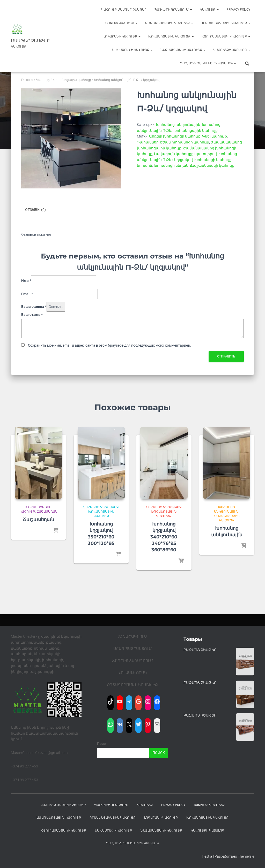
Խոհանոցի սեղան (171, 165)
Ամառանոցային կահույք (169, 23)
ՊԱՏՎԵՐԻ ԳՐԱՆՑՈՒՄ (173, 10)
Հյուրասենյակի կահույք (226, 36)
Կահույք (209, 10)
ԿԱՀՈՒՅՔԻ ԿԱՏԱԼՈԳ (232, 50)
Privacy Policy (238, 10)
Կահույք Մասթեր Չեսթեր (124, 10)
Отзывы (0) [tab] (35, 210)
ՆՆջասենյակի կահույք (183, 50)
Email (27, 294)
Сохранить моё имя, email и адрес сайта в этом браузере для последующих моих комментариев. (109, 345)
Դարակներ (148, 142)
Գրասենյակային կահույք (226, 23)
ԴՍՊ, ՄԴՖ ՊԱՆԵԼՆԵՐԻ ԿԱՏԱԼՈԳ (208, 63)
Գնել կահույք (215, 136)
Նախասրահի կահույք (132, 50)
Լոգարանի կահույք (122, 36)
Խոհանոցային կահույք (171, 36)
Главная (27, 80)
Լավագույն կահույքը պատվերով (185, 154)
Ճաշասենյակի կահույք (212, 165)
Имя (26, 280)
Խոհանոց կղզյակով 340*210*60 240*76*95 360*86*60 (164, 537)
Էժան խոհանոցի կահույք (185, 142)
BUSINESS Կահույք (120, 23)
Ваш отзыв (32, 314)
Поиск (102, 744)
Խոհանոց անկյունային (178, 125)
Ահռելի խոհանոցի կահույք (175, 136)
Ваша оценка (34, 307)
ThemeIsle (246, 856)
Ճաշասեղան (47, 512)
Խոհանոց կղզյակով (101, 507)
